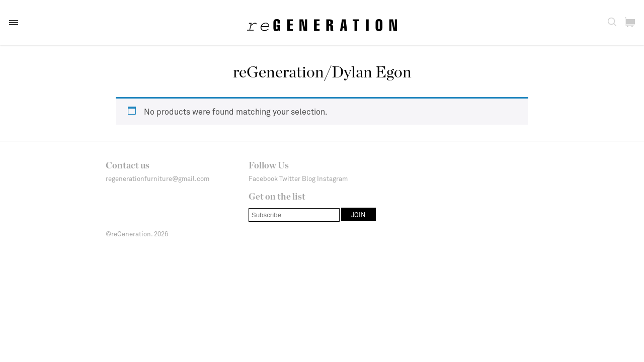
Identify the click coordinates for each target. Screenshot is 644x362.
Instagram (332, 178)
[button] (14, 22)
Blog (309, 178)
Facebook (263, 178)
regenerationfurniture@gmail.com (157, 178)
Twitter (290, 178)
